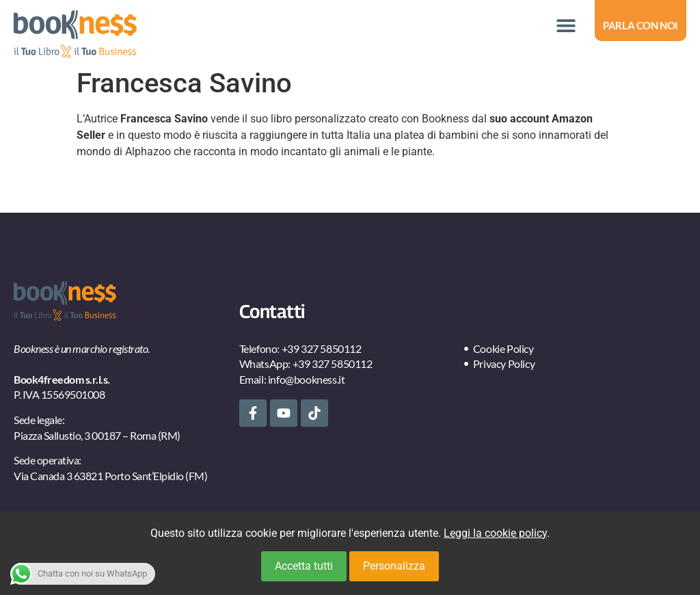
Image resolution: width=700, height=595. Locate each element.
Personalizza (394, 566)
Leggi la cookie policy (495, 533)
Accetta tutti (304, 566)
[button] (566, 26)
